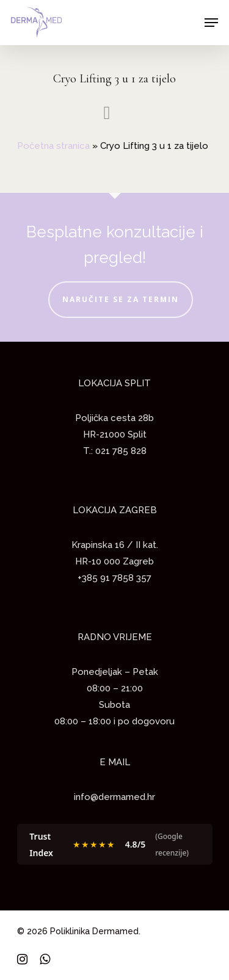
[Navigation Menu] (211, 23)
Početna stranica (53, 146)
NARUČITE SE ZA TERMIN (121, 299)
